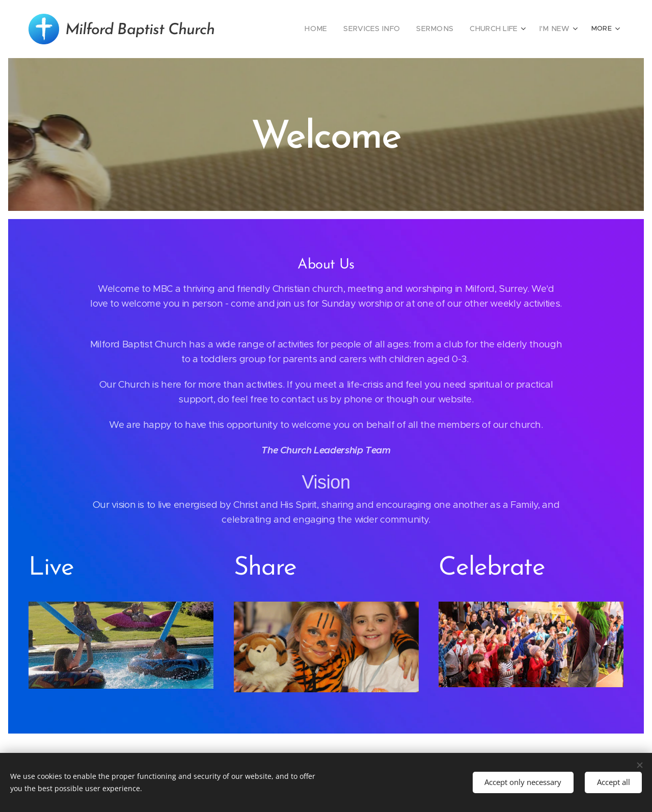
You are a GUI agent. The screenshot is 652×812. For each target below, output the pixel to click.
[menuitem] (306, 29)
